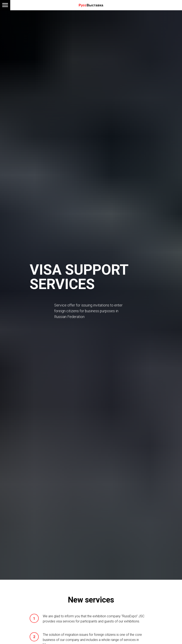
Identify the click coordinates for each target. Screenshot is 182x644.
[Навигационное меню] (5, 5)
